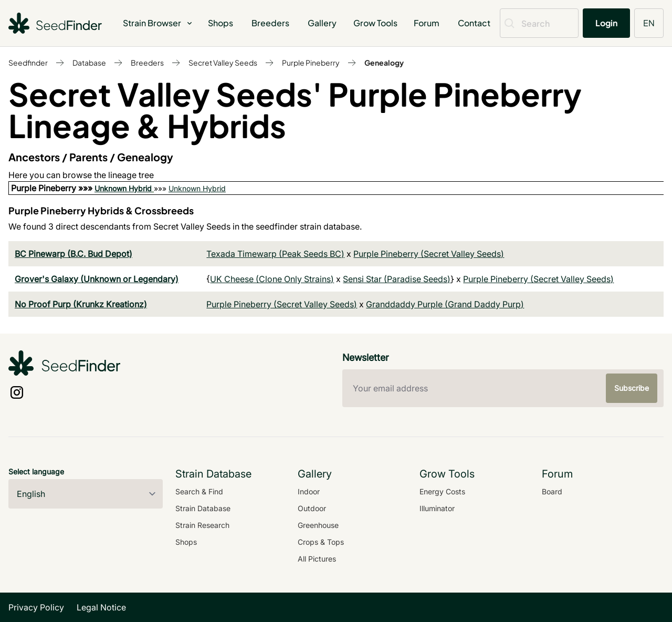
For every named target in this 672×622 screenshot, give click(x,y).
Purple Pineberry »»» (53, 188)
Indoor (309, 491)
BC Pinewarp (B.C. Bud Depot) (73, 254)
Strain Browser (158, 23)
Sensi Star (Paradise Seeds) (397, 279)
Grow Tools (375, 23)
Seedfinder (28, 63)
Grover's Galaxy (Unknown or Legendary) (97, 279)
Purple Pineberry (311, 63)
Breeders (270, 23)
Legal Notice (101, 607)
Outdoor (312, 508)
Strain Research (202, 525)
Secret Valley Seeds (223, 63)
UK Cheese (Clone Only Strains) (272, 279)
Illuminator (437, 508)
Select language (36, 471)
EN (649, 23)
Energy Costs (442, 491)
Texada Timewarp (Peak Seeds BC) (275, 254)
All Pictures (317, 559)
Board (552, 491)
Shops (220, 23)
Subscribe (632, 388)
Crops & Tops (321, 542)
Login (606, 23)
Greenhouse (318, 525)
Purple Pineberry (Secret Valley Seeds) (429, 254)
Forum (427, 23)
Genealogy (384, 63)
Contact (474, 23)
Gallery (322, 23)
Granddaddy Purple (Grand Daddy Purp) (445, 304)
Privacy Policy (36, 607)
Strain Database (203, 508)
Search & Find (199, 491)
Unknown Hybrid (123, 188)
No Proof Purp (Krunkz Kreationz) (81, 304)
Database (89, 63)
